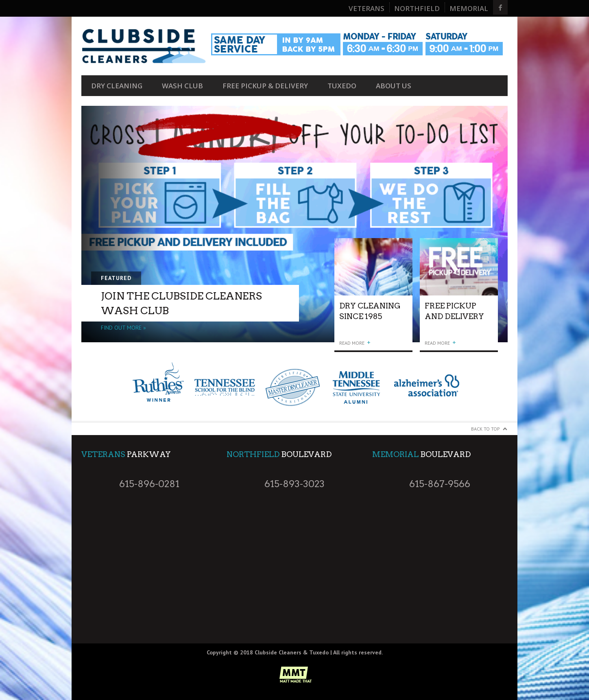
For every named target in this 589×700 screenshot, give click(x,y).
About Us (394, 86)
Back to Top (485, 429)
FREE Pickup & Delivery (265, 86)
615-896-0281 (149, 484)
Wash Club (182, 86)
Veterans (366, 8)
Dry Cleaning (117, 86)
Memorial (469, 8)
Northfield (417, 8)
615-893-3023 (294, 484)
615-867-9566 (440, 484)
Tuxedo (342, 86)
